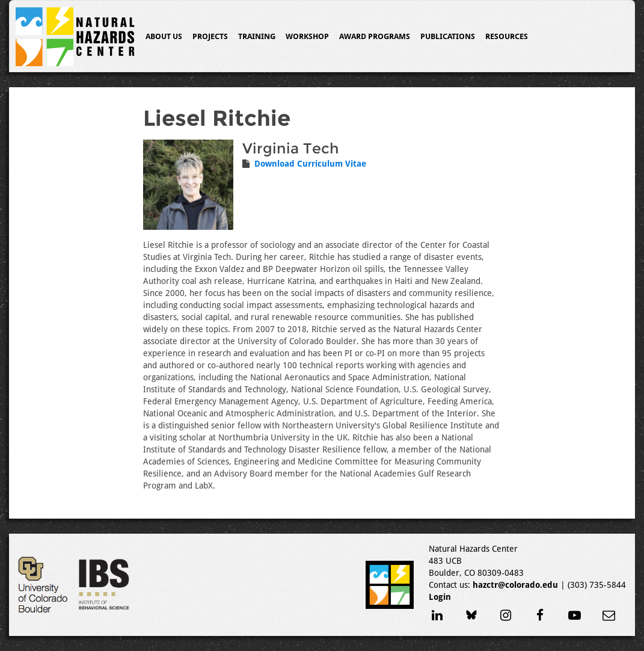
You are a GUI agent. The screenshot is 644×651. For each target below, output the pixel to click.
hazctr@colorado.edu (515, 585)
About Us (164, 36)
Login (440, 597)
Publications (448, 36)
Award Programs (375, 36)
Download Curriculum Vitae (310, 164)
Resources (507, 36)
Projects (210, 36)
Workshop (307, 36)
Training (257, 36)
